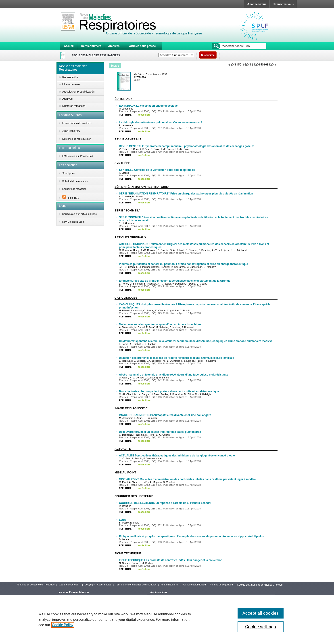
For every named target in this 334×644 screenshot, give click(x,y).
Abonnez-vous (257, 4)
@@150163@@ (265, 64)
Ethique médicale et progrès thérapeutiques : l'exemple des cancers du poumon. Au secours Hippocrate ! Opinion (192, 536)
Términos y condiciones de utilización (136, 585)
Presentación (70, 77)
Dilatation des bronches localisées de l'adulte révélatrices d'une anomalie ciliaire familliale (176, 358)
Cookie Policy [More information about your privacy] (63, 625)
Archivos (67, 99)
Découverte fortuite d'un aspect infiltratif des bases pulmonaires (160, 432)
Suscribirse (208, 55)
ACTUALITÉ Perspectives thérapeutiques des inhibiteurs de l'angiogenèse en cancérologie (177, 456)
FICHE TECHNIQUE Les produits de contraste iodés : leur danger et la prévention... (172, 560)
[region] (167, 619)
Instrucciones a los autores (77, 123)
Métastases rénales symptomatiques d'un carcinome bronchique (160, 324)
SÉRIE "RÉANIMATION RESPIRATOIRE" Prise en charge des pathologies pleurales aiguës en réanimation (186, 194)
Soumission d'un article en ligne (79, 214)
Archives (114, 46)
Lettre (123, 520)
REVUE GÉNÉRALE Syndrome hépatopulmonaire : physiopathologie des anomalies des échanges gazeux (186, 146)
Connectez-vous (283, 4)
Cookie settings (261, 627)
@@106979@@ (71, 131)
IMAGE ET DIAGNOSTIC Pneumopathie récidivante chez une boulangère (165, 415)
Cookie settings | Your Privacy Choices (260, 585)
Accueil (69, 46)
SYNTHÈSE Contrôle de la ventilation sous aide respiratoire (157, 170)
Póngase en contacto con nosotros (36, 585)
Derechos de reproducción (77, 139)
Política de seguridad (221, 585)
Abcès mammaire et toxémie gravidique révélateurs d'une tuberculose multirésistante (173, 375)
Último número (71, 84)
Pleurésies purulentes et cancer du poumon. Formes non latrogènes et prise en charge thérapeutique (183, 264)
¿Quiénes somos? (68, 585)
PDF (121, 115)
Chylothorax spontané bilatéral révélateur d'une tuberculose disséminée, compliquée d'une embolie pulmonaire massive (196, 341)
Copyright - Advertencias (98, 585)
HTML (128, 115)
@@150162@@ (240, 64)
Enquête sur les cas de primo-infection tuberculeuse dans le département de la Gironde (175, 281)
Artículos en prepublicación (78, 92)
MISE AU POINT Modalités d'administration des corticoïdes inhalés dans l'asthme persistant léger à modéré (187, 479)
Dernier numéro (91, 46)
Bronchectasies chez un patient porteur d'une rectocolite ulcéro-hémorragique (169, 391)
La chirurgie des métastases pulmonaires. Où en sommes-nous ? (161, 122)
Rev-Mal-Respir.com (73, 222)
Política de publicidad (194, 585)
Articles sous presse (142, 46)
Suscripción (69, 173)
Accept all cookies (261, 613)
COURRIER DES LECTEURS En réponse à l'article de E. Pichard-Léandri (165, 503)
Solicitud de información (75, 181)
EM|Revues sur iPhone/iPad (78, 156)
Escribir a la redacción (74, 189)
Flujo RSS (71, 198)
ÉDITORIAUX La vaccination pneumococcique (148, 106)
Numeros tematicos (74, 106)
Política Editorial (169, 585)
